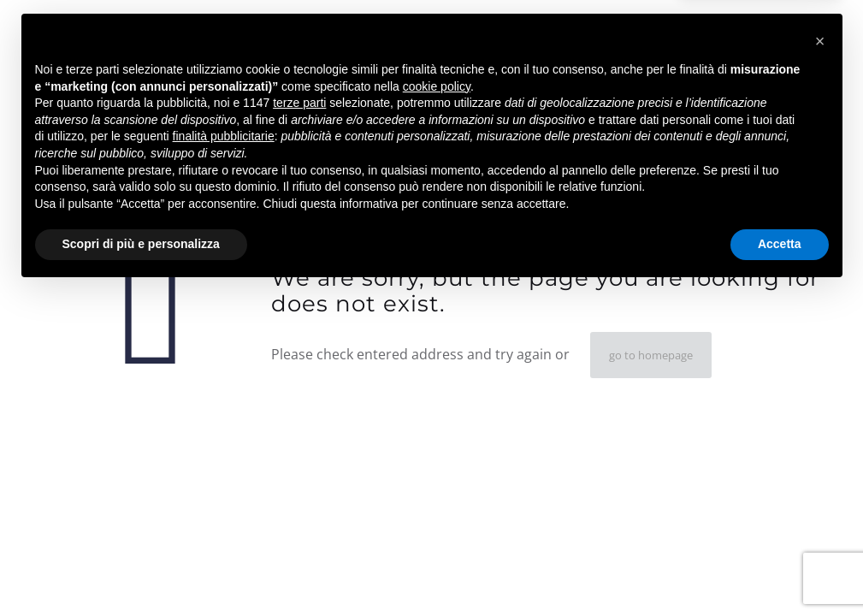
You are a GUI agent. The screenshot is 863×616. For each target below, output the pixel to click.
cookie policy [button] (437, 412)
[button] (820, 366)
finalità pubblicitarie (224, 461)
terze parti (299, 428)
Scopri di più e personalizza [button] (141, 569)
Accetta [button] (780, 569)
